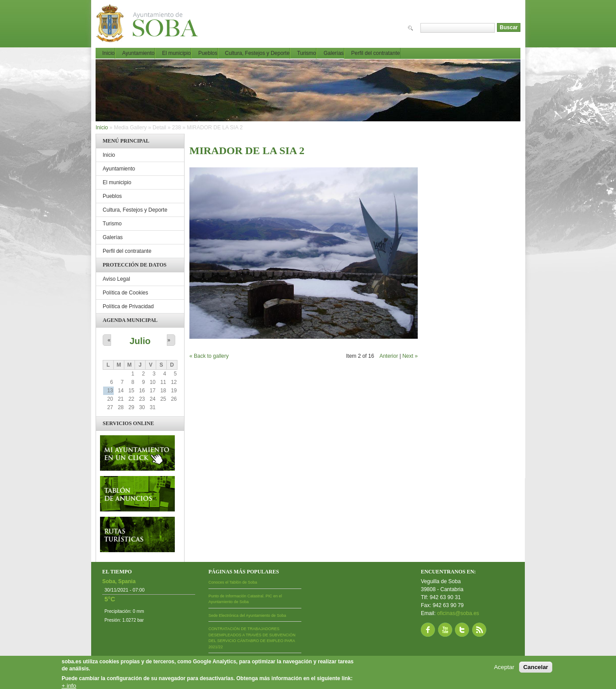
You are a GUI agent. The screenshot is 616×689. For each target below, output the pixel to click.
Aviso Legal (116, 279)
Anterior (389, 356)
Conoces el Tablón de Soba (233, 582)
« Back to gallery (209, 356)
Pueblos (208, 53)
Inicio (108, 53)
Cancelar (535, 667)
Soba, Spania (119, 581)
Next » (410, 356)
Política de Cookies (125, 293)
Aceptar (504, 667)
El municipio (176, 53)
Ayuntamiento (138, 53)
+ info (69, 686)
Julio (140, 341)
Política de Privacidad (128, 306)
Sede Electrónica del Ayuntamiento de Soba (247, 615)
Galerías (333, 53)
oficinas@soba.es (458, 613)
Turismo (306, 53)
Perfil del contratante (376, 53)
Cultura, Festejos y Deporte (257, 53)
